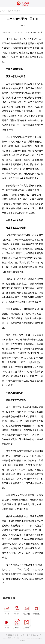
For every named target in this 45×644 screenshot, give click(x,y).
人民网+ (17, 609)
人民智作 (26, 623)
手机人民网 (26, 609)
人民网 (3, 11)
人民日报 (7, 609)
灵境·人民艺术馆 (14, 11)
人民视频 (7, 623)
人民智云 (17, 623)
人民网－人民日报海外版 (33, 32)
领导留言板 (36, 609)
